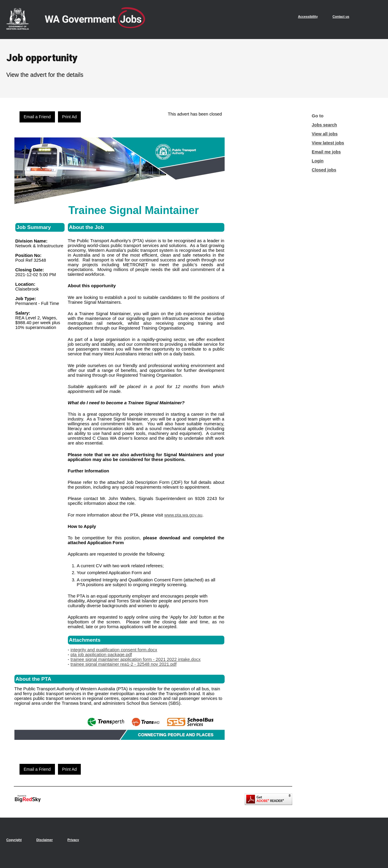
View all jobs (325, 134)
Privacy (73, 840)
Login (318, 161)
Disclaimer (45, 840)
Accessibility (308, 17)
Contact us (341, 17)
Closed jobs (324, 170)
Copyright (14, 840)
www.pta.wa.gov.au (183, 515)
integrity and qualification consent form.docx (114, 650)
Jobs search (324, 125)
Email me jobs (326, 152)
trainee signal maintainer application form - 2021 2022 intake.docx (136, 659)
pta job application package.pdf (101, 655)
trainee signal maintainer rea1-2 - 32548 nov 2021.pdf (124, 664)
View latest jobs (328, 143)
